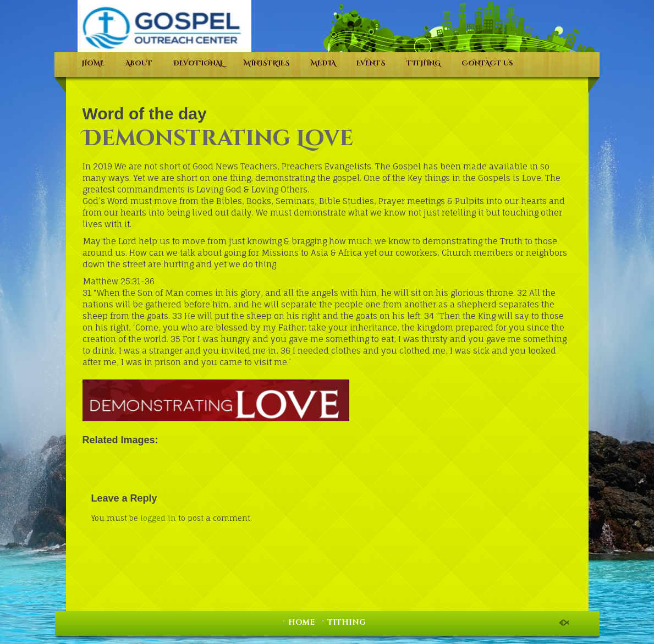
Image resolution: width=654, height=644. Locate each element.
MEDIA (323, 63)
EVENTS (371, 63)
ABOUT (139, 63)
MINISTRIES (267, 63)
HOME (93, 63)
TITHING (424, 63)
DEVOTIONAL (198, 63)
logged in (158, 518)
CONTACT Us (487, 63)
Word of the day (145, 114)
